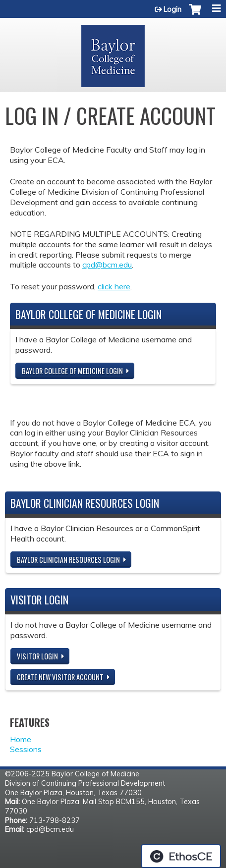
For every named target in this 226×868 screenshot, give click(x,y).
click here (114, 286)
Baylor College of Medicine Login (72, 371)
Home (21, 739)
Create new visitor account (60, 677)
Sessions (26, 749)
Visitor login (37, 656)
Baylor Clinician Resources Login (68, 560)
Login (172, 9)
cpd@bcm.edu (107, 265)
